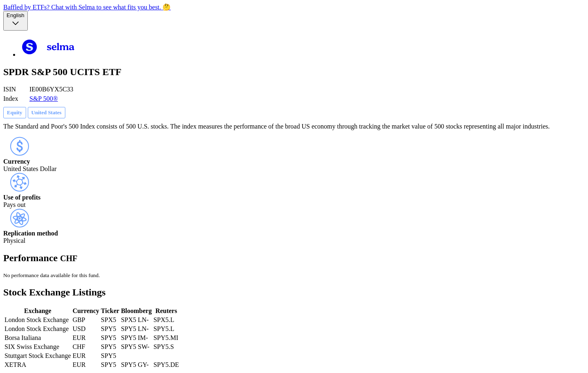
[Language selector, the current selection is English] (16, 21)
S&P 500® (44, 99)
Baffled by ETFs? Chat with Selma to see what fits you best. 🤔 (87, 7)
